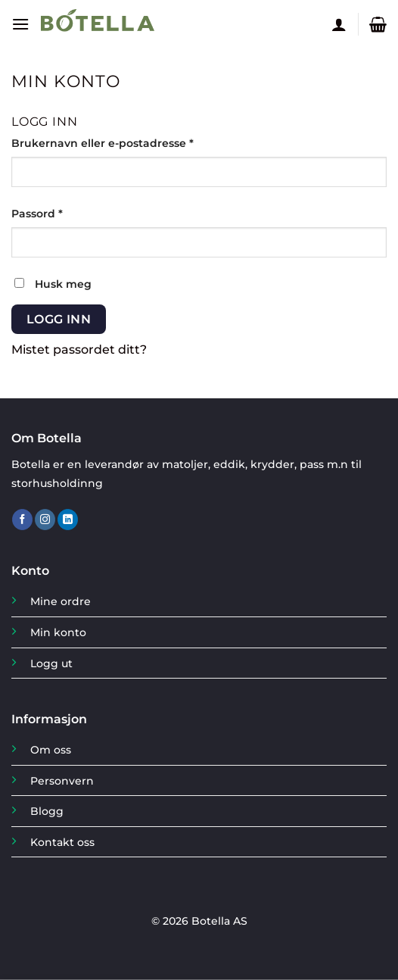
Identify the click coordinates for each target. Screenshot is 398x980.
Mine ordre (61, 601)
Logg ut (51, 663)
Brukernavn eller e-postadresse (125, 142)
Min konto (58, 632)
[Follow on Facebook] (22, 520)
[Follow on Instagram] (45, 520)
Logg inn (59, 319)
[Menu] (20, 24)
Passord (60, 213)
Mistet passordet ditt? (79, 350)
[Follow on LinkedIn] (68, 520)
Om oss (51, 750)
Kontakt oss (62, 842)
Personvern (62, 781)
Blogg (47, 811)
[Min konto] (339, 24)
